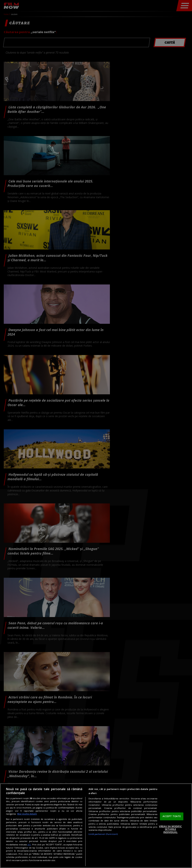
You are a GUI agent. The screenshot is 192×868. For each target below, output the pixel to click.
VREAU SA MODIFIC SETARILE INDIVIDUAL (170, 829)
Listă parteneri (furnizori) (103, 834)
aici (29, 845)
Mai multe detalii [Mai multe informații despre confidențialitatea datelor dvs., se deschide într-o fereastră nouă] (27, 814)
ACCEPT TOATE (172, 816)
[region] (96, 826)
